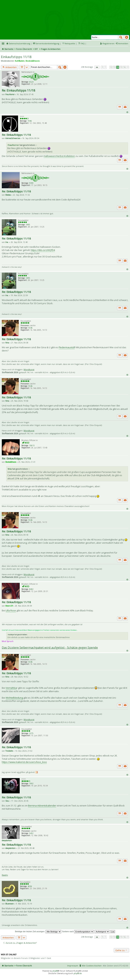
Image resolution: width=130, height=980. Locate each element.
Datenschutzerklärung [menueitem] (19, 43)
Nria (7, 343)
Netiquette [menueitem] (70, 43)
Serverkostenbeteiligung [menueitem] (47, 43)
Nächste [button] (128, 67)
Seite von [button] (97, 67)
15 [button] (121, 67)
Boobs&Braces (33, 61)
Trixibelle (9, 751)
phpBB (55, 971)
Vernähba (11, 688)
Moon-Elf (9, 606)
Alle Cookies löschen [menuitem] (92, 966)
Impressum (73, 966)
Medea (8, 195)
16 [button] (124, 67)
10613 (32, 445)
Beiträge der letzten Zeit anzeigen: (38, 931)
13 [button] (114, 67)
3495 (28, 225)
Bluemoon (10, 904)
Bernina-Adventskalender (42, 806)
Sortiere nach (78, 931)
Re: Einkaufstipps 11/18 (19, 90)
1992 (31, 783)
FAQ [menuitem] (83, 43)
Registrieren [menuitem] (109, 43)
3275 (31, 733)
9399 (31, 183)
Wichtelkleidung (14, 698)
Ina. (7, 242)
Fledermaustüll (67, 347)
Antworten (10, 67)
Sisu (7, 801)
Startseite (9, 49)
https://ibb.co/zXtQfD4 (43, 250)
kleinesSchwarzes (13, 138)
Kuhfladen (20, 61)
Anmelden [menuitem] (123, 43)
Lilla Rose (11, 610)
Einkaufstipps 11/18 (16, 57)
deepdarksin (7, 840)
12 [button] (111, 67)
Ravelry (5, 875)
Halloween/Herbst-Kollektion (59, 156)
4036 (30, 886)
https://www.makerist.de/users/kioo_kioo (24, 762)
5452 (31, 833)
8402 (31, 589)
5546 (30, 328)
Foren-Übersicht (24, 49)
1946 (30, 121)
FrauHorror (10, 94)
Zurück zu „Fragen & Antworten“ (20, 943)
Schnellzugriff (3, 44)
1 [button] (105, 67)
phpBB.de (78, 973)
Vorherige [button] (102, 67)
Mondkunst (29, 369)
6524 (31, 82)
